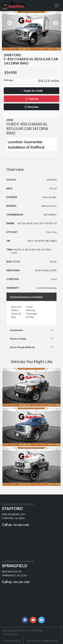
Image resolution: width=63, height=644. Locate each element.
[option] (31, 31)
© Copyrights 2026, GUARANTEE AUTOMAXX (23, 632)
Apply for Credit (31, 91)
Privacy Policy (12, 641)
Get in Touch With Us (22, 347)
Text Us (32, 99)
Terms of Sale (18, 339)
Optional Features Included (26, 297)
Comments (16, 330)
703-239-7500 (21, 582)
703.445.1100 (21, 525)
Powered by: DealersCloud (42, 641)
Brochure (31, 107)
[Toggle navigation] (57, 5)
